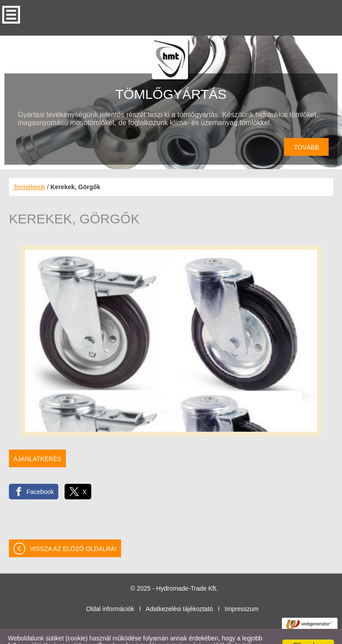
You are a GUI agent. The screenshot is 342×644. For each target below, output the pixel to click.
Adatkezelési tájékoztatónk (241, 635)
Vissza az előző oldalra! (73, 531)
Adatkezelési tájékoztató (179, 591)
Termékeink (29, 169)
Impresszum (242, 591)
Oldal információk (110, 591)
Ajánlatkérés (37, 441)
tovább (307, 130)
